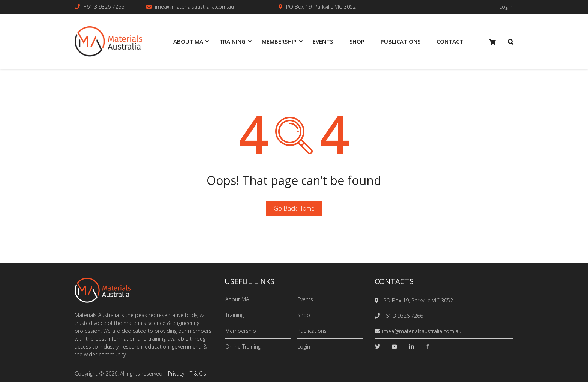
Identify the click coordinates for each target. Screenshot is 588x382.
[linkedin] (411, 347)
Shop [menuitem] (357, 41)
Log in (506, 7)
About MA (237, 299)
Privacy (176, 374)
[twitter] (378, 347)
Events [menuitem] (323, 41)
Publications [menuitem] (400, 41)
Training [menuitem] (232, 41)
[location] (378, 300)
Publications (312, 331)
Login (304, 347)
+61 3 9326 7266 (104, 7)
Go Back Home (294, 208)
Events (305, 299)
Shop (304, 315)
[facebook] (428, 347)
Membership (241, 331)
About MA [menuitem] (188, 41)
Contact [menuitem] (450, 41)
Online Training (243, 347)
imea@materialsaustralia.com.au (194, 7)
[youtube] (394, 347)
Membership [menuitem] (279, 41)
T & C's (198, 374)
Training (235, 315)
